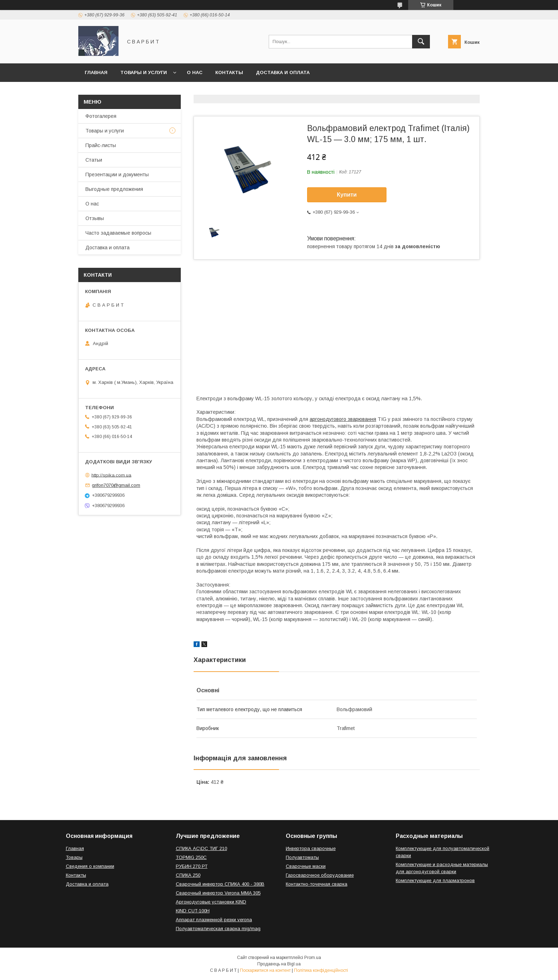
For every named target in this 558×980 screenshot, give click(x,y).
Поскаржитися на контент (265, 970)
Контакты (229, 72)
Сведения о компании (90, 866)
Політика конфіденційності (321, 970)
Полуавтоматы (302, 857)
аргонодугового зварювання (343, 419)
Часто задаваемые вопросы (118, 233)
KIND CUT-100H (193, 911)
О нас (195, 72)
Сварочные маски (306, 866)
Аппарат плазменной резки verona (214, 920)
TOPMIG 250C (191, 857)
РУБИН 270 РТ (192, 866)
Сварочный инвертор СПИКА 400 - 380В (220, 884)
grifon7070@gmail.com (116, 485)
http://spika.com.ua (111, 475)
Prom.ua (313, 958)
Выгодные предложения (114, 189)
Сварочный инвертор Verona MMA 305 (218, 893)
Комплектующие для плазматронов (435, 880)
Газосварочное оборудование (320, 875)
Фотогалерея (101, 116)
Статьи (94, 160)
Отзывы (95, 218)
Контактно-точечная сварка (317, 884)
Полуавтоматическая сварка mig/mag (218, 929)
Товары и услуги (144, 72)
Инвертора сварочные (311, 848)
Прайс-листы (101, 145)
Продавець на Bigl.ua (279, 964)
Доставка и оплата (283, 72)
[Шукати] (421, 42)
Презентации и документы (117, 174)
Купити (347, 195)
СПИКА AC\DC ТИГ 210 (201, 848)
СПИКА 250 (188, 875)
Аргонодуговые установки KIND (211, 902)
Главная (96, 72)
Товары (74, 857)
